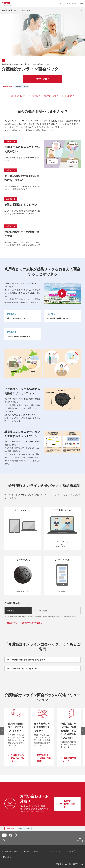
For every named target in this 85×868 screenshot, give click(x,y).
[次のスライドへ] (83, 731)
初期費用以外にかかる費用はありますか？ (26, 660)
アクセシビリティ (54, 851)
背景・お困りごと (16, 96)
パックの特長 (33, 96)
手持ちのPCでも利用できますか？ (23, 669)
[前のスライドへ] (2, 731)
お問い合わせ (6, 857)
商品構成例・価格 (50, 96)
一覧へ (4, 840)
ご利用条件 (26, 851)
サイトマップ (70, 851)
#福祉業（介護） (8, 86)
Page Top (80, 841)
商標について (39, 851)
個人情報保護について (10, 851)
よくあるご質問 (67, 96)
